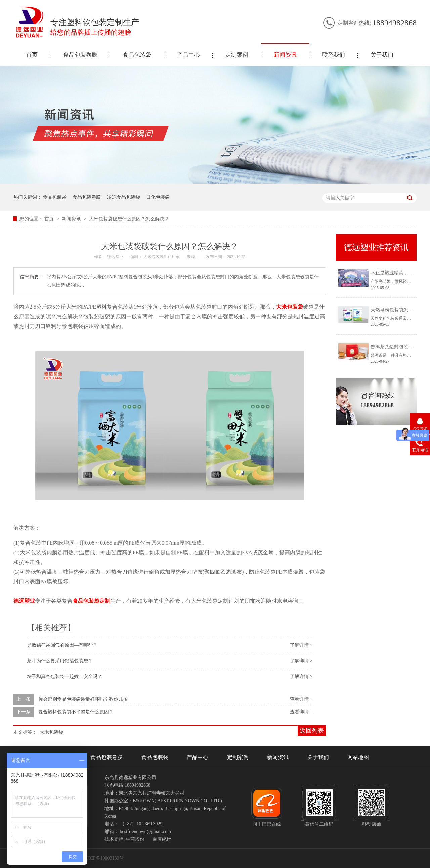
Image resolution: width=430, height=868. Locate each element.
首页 (32, 55)
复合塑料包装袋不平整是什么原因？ (76, 712)
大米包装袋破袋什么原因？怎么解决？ (129, 219)
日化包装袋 (158, 197)
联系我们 (334, 55)
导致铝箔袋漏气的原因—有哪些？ (62, 645)
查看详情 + (301, 699)
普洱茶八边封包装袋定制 (396, 347)
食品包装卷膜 (80, 55)
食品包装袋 (137, 55)
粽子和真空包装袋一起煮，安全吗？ (64, 677)
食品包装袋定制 (91, 601)
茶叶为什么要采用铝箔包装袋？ (60, 661)
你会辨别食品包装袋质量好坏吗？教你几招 (83, 699)
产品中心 (188, 55)
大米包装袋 (290, 307)
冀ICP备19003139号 (104, 858)
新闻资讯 (285, 55)
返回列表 (312, 731)
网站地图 (358, 757)
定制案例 (237, 55)
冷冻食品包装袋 (124, 197)
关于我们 (382, 55)
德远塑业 (24, 601)
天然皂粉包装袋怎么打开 (396, 310)
